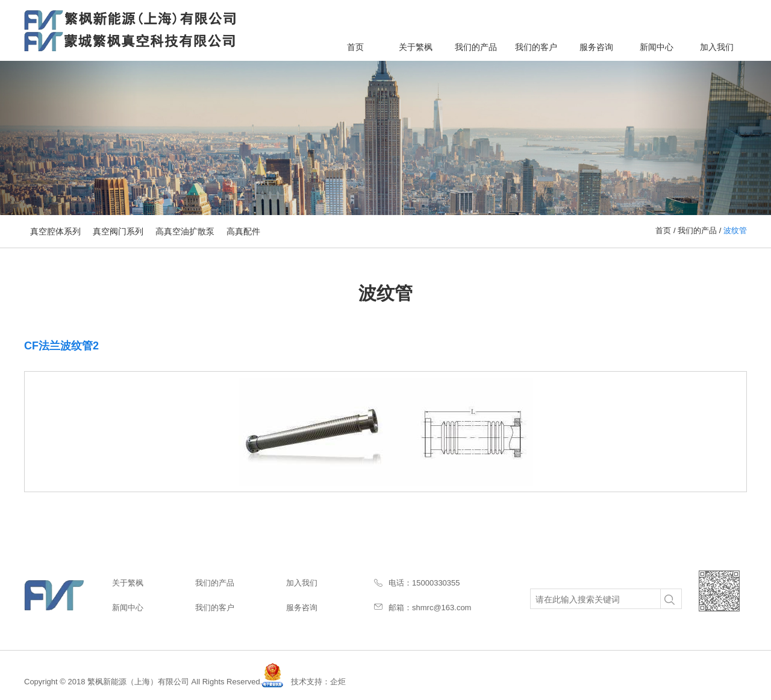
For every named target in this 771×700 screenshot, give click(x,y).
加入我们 (717, 47)
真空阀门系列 (118, 231)
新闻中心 (657, 47)
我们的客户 (536, 47)
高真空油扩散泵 (185, 231)
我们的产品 (476, 47)
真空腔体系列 (55, 231)
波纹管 (735, 230)
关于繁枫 (416, 47)
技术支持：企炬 (318, 682)
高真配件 (243, 231)
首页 (355, 47)
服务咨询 (596, 47)
